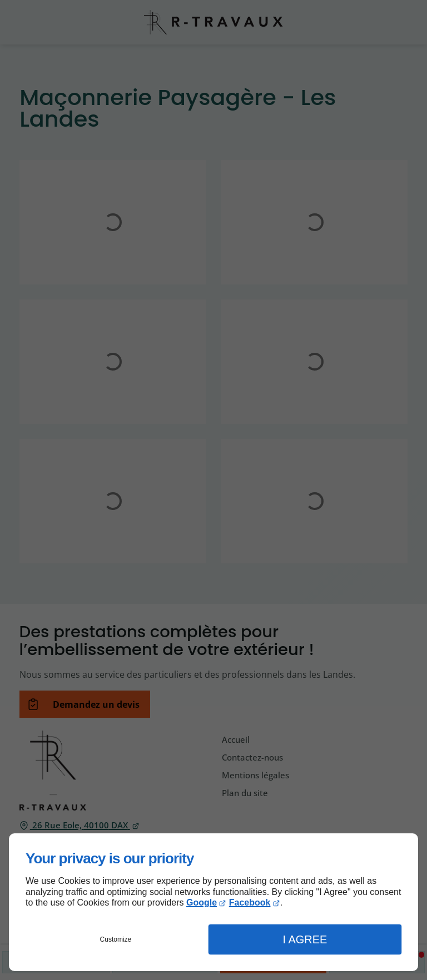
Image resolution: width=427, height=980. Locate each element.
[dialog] (213, 902)
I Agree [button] (305, 939)
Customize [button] (116, 939)
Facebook (250, 902)
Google (202, 902)
